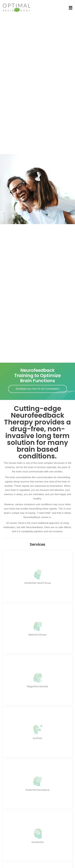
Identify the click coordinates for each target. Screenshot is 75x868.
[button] (38, 389)
